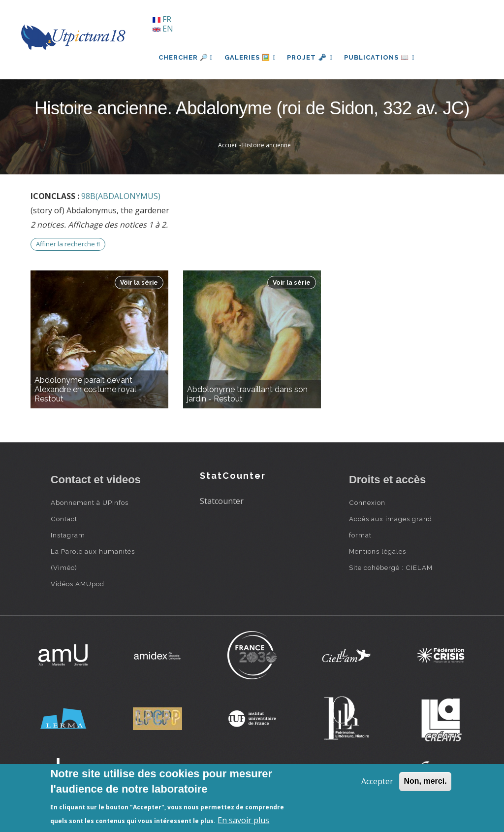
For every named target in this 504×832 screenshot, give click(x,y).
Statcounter (222, 501)
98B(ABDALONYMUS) (121, 196)
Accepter (377, 781)
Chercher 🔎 (186, 57)
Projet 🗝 (311, 57)
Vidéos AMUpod (78, 584)
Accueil (228, 145)
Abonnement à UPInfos (90, 502)
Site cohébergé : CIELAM (391, 567)
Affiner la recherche (68, 244)
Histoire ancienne (267, 145)
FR (162, 19)
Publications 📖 (381, 57)
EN (163, 29)
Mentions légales (378, 551)
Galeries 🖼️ (250, 57)
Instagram (68, 535)
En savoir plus (243, 820)
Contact (64, 519)
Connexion (367, 502)
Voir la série (139, 283)
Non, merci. (425, 781)
